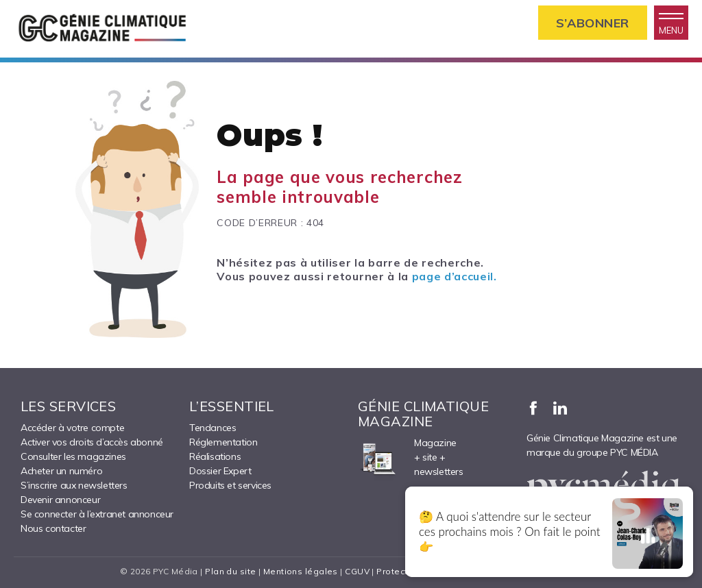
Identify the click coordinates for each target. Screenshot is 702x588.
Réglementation (223, 442)
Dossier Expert (220, 471)
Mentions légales (301, 571)
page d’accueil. (455, 276)
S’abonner (593, 23)
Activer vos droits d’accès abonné (92, 442)
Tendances (213, 428)
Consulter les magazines (73, 456)
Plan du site (230, 571)
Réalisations (215, 456)
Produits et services (230, 485)
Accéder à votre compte (72, 428)
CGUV (357, 571)
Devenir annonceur (60, 500)
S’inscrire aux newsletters (74, 485)
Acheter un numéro (61, 471)
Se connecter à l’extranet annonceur (97, 514)
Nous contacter (53, 528)
